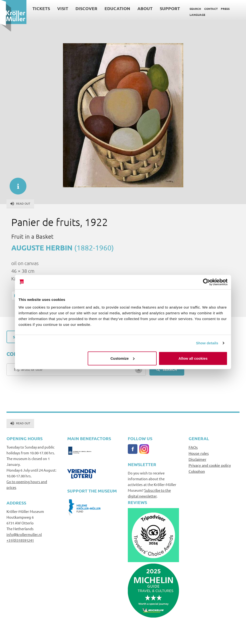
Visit (63, 8)
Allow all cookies (193, 358)
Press (225, 9)
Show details (207, 343)
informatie (16, 184)
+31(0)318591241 (20, 540)
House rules (199, 453)
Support (170, 8)
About (145, 8)
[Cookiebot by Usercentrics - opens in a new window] (206, 282)
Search (195, 9)
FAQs (193, 447)
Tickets (41, 8)
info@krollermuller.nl (24, 534)
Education (117, 8)
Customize (123, 358)
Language (197, 15)
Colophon (197, 471)
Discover (86, 8)
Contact (211, 9)
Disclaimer (197, 459)
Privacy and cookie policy (210, 465)
